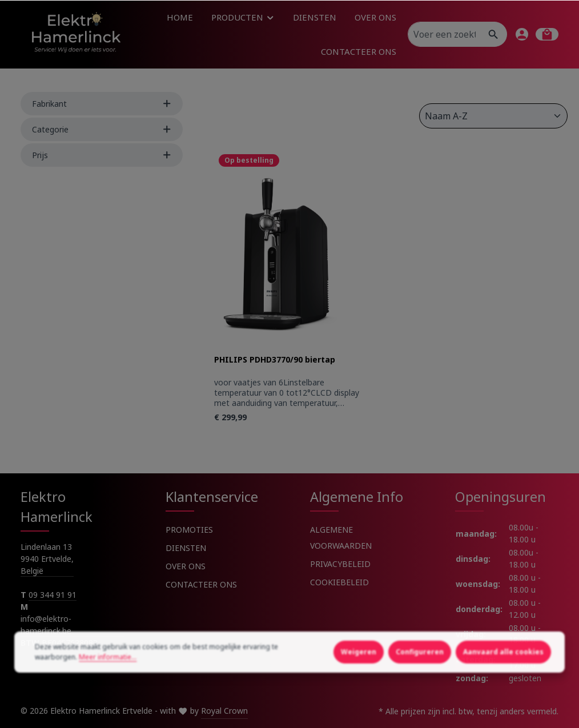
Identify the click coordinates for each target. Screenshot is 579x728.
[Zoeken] (494, 34)
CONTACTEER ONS (201, 584)
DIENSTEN (186, 548)
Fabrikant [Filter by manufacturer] (102, 104)
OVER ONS (186, 566)
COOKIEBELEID (339, 582)
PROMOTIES (189, 530)
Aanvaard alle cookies (503, 687)
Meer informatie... (108, 692)
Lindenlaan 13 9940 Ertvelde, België (47, 559)
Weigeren (359, 687)
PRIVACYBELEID (340, 564)
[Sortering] (493, 116)
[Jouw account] (522, 34)
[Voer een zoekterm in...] (444, 34)
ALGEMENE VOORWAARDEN (341, 538)
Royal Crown (224, 711)
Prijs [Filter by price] (102, 155)
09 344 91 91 (53, 595)
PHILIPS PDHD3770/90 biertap (275, 360)
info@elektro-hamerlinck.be (47, 625)
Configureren (420, 687)
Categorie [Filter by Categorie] (102, 129)
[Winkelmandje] (547, 34)
